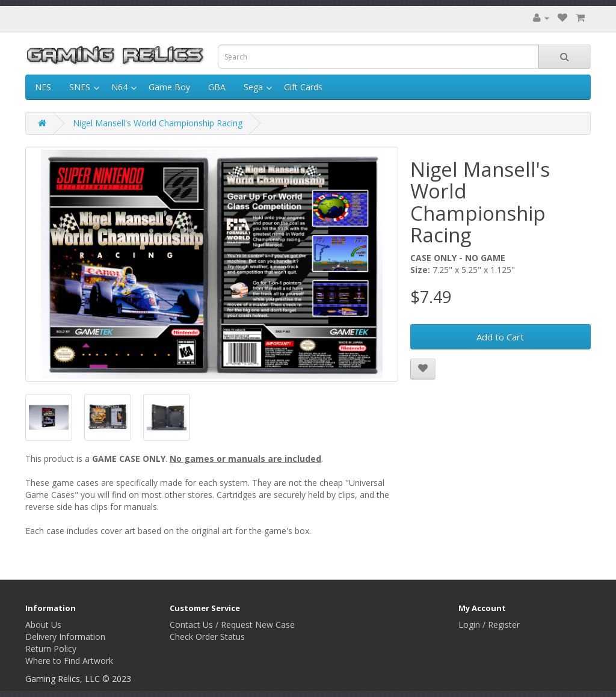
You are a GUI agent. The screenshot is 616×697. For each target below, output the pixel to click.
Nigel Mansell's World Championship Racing (158, 123)
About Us (43, 625)
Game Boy (169, 87)
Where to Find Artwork (69, 661)
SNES (80, 87)
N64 (119, 87)
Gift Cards (303, 87)
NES (43, 87)
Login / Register (489, 625)
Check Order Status (207, 637)
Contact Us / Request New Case (232, 625)
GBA (217, 87)
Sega (253, 87)
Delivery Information (65, 637)
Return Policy (51, 649)
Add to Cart (500, 337)
